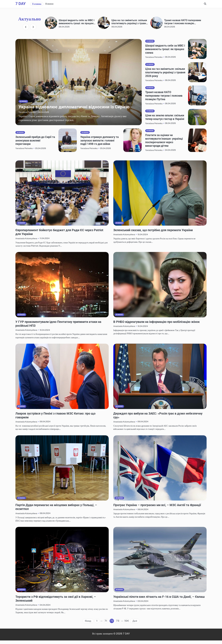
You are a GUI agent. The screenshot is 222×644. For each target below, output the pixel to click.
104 (126, 624)
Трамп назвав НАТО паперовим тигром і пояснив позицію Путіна (162, 96)
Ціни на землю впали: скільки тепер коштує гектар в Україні (161, 119)
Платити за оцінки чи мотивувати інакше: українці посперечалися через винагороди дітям (162, 144)
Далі (135, 624)
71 (106, 624)
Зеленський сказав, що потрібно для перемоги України (156, 234)
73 (118, 624)
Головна (37, 4)
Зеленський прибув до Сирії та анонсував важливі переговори (35, 144)
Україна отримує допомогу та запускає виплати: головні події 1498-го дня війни (99, 144)
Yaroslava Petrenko (27, 116)
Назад (88, 624)
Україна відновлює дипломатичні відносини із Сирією (76, 22)
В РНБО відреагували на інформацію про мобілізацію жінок (159, 325)
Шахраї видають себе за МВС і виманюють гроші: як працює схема (130, 22)
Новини (49, 4)
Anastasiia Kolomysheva (26, 242)
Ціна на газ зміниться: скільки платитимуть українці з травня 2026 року (182, 22)
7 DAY (21, 4)
